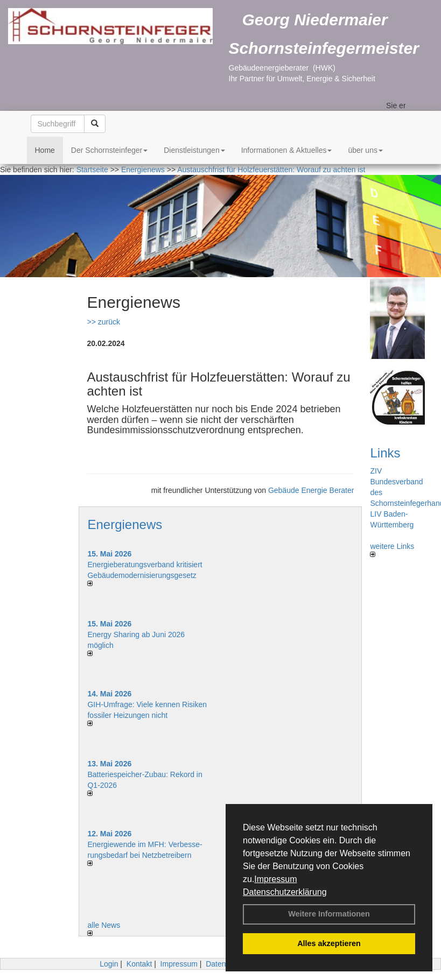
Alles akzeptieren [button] (329, 943)
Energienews (125, 524)
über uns (365, 150)
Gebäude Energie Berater (311, 490)
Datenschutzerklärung (285, 892)
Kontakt (139, 964)
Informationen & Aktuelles (287, 150)
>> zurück (103, 322)
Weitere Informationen (329, 914)
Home (45, 150)
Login (109, 964)
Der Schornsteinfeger (109, 150)
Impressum (275, 879)
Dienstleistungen (194, 150)
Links (385, 453)
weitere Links (392, 549)
